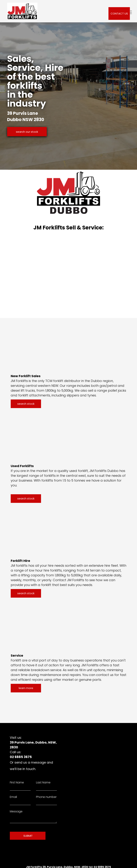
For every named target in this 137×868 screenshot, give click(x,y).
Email (13, 797)
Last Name (43, 782)
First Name (17, 782)
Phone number (46, 797)
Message (16, 811)
